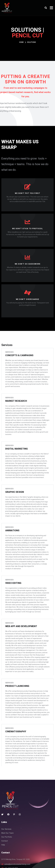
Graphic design (14, 482)
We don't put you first (27, 193)
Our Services (6, 805)
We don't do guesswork (28, 264)
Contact (5, 817)
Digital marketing (16, 440)
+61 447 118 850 (11, 844)
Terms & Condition (20, 864)
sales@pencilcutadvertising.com (17, 841)
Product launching (16, 666)
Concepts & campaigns (18, 354)
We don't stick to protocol (27, 229)
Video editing (12, 568)
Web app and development (20, 610)
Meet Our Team (7, 809)
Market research (15, 396)
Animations (11, 519)
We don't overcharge (28, 299)
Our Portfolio (7, 813)
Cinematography (15, 710)
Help (3, 821)
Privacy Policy (37, 864)
